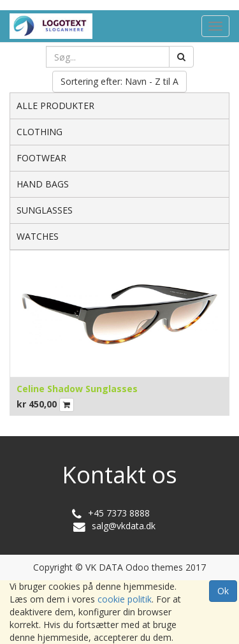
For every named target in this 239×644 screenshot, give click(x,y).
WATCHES (38, 236)
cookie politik (125, 599)
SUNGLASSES (45, 210)
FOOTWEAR (41, 158)
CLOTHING (40, 132)
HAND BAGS (43, 184)
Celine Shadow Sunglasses (77, 389)
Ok (223, 591)
